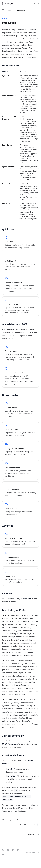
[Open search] (34, 4)
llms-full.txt (10, 776)
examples (27, 599)
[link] (20, 243)
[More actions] (38, 4)
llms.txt (9, 769)
